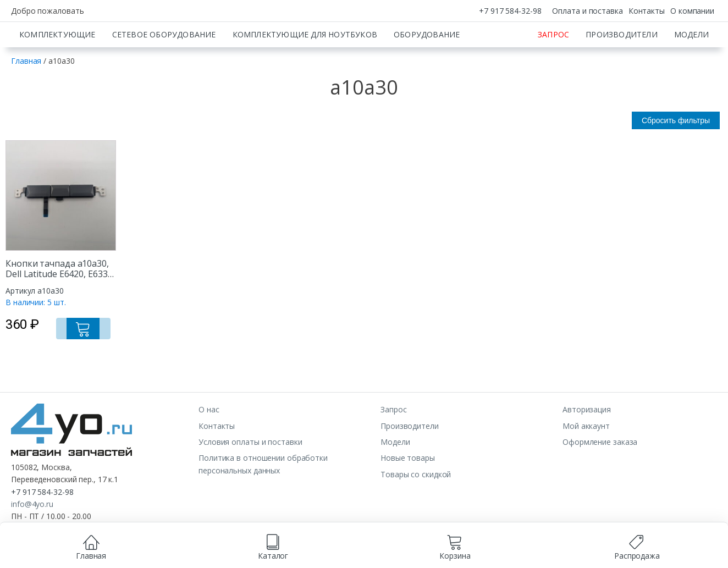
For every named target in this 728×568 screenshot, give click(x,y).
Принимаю (409, 555)
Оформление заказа (600, 480)
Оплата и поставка (587, 11)
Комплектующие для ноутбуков (305, 73)
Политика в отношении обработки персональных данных (263, 502)
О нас (209, 448)
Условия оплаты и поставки (250, 480)
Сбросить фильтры (676, 159)
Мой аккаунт (586, 464)
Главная (26, 99)
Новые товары (408, 496)
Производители (622, 73)
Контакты (647, 11)
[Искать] (513, 41)
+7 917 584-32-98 (510, 11)
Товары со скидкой (416, 513)
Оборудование (427, 73)
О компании (692, 11)
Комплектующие (57, 73)
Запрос (553, 73)
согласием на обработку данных (312, 544)
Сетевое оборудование (164, 73)
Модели (691, 73)
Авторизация (587, 448)
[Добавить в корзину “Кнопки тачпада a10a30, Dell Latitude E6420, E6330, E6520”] (97, 364)
